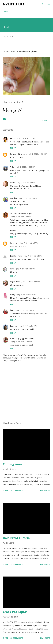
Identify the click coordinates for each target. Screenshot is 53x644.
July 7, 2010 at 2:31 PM (38, 154)
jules (12, 310)
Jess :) (13, 138)
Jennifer (14, 326)
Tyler (12, 167)
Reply (13, 148)
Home (5, 11)
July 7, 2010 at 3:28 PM (21, 216)
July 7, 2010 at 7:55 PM (31, 282)
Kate (12, 269)
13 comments (17, 564)
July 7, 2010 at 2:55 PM (26, 167)
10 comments (17, 490)
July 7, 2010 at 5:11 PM (25, 269)
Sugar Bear (15, 282)
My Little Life (13, 4)
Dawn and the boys (18, 154)
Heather (14, 198)
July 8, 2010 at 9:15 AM (28, 326)
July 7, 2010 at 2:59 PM (26, 183)
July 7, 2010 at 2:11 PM (26, 138)
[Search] (43, 4)
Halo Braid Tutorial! (17, 538)
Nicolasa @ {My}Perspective (22, 339)
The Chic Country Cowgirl (21, 214)
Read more (45, 490)
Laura (13, 183)
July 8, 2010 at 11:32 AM (22, 341)
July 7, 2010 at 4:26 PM (33, 256)
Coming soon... (13, 464)
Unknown (14, 243)
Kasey (13, 295)
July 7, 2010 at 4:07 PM (29, 243)
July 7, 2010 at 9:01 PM (26, 295)
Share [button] (45, 120)
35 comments (17, 638)
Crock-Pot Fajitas (15, 612)
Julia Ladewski (16, 256)
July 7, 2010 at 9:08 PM (25, 310)
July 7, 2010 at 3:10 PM (28, 198)
